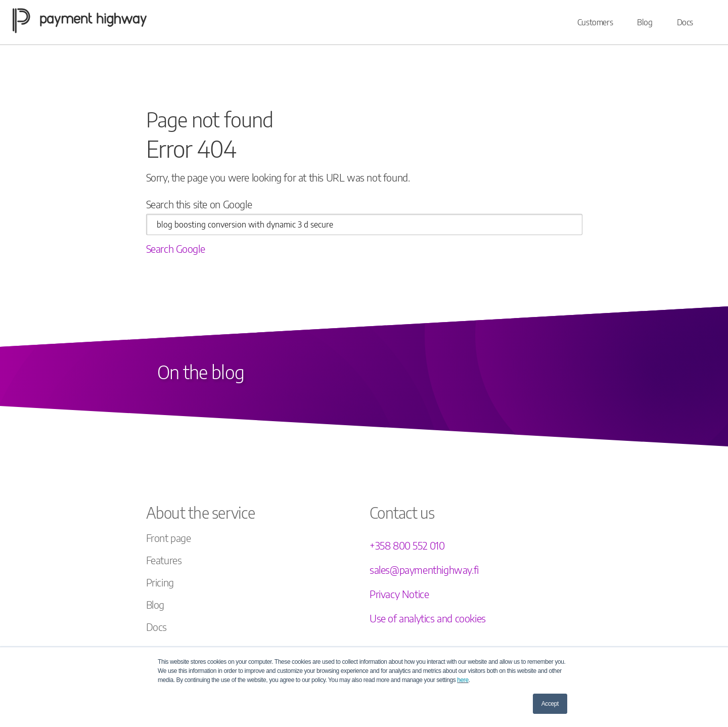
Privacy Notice (399, 594)
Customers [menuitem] (595, 22)
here (463, 680)
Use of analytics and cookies (428, 618)
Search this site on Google (199, 204)
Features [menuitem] (164, 560)
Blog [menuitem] (645, 22)
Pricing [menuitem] (160, 582)
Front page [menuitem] (169, 538)
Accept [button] (550, 704)
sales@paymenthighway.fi (424, 570)
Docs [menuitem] (685, 22)
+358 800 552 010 (407, 545)
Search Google (176, 248)
